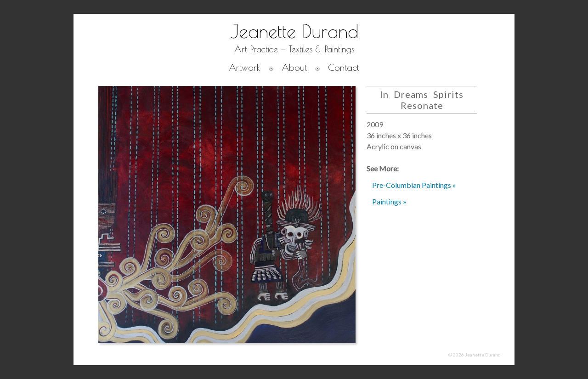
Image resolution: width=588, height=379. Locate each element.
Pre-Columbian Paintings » (414, 185)
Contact (344, 67)
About (294, 67)
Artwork (245, 67)
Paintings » (389, 201)
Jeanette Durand (294, 31)
